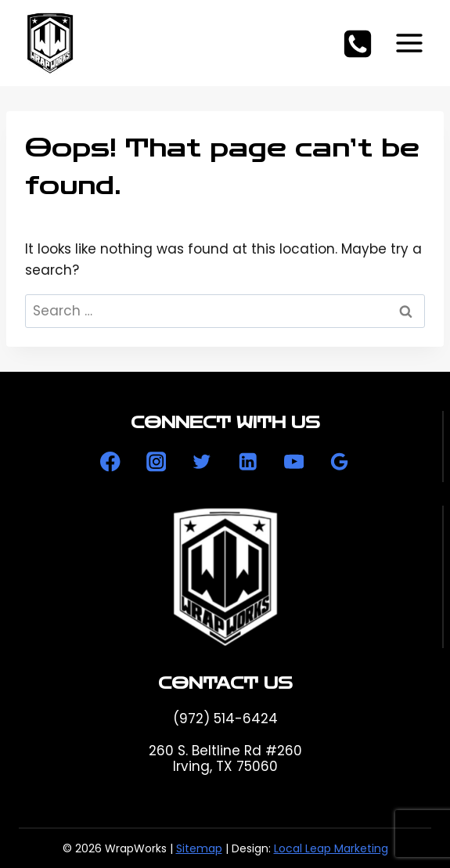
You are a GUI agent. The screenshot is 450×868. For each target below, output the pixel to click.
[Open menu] (409, 43)
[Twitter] (202, 462)
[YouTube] (294, 462)
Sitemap (199, 848)
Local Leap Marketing (331, 848)
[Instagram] (156, 462)
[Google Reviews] (340, 462)
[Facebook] (110, 462)
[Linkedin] (248, 462)
